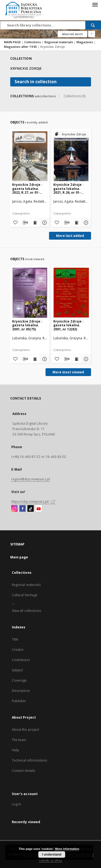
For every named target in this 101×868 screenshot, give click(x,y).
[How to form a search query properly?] (92, 34)
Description (21, 691)
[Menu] (95, 4)
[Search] (93, 25)
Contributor (21, 660)
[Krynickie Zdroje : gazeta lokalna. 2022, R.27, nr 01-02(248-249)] (30, 156)
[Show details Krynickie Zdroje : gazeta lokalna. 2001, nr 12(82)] (85, 359)
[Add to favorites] (15, 223)
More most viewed (68, 372)
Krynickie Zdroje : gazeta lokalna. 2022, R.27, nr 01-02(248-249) (27, 188)
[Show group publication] (71, 134)
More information (67, 849)
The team (19, 740)
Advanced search (72, 34)
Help (15, 750)
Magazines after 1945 (21, 47)
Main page (19, 557)
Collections (33, 42)
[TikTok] (31, 509)
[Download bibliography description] (25, 223)
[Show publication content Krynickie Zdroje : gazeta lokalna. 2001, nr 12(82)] (76, 359)
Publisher (19, 701)
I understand (52, 854)
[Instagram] (14, 509)
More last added (70, 236)
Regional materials (59, 42)
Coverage (19, 680)
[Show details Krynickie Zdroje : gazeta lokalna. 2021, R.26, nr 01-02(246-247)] (85, 223)
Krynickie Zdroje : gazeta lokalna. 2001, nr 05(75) (27, 325)
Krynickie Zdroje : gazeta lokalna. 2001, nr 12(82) (68, 325)
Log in (17, 804)
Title (15, 639)
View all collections (26, 611)
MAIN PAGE (12, 42)
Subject (18, 670)
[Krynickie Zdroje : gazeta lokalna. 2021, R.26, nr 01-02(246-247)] (71, 156)
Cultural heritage (25, 595)
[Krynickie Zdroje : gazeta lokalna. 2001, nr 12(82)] (71, 293)
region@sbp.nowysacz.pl (31, 479)
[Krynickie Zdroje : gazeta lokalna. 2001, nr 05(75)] (30, 293)
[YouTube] (39, 509)
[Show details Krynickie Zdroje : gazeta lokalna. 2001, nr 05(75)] (44, 359)
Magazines (85, 42)
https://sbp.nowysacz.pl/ (33, 502)
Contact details (24, 771)
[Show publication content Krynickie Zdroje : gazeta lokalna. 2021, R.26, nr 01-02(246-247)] (76, 223)
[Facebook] (22, 509)
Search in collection (36, 82)
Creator (18, 650)
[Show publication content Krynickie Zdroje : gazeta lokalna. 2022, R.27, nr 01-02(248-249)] (35, 223)
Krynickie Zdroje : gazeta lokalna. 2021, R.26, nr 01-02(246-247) (68, 188)
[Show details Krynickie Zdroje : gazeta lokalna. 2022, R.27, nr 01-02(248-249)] (44, 223)
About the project (26, 730)
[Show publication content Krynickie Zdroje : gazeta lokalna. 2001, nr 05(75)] (35, 359)
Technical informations (30, 760)
